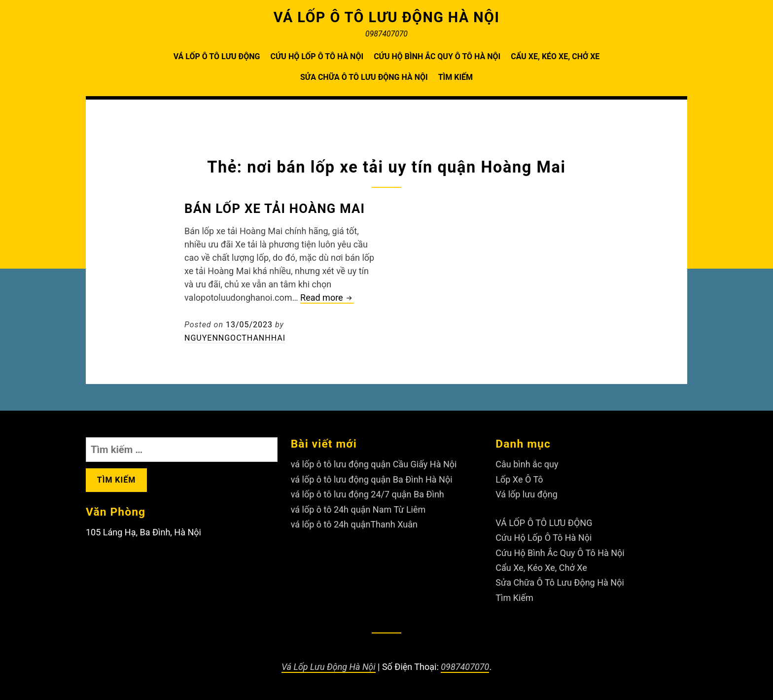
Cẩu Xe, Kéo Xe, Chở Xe (555, 56)
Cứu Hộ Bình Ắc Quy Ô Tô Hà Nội (437, 56)
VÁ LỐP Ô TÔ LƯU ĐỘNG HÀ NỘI (387, 17)
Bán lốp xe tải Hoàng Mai (275, 209)
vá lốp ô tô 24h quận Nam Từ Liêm (358, 509)
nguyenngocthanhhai (235, 338)
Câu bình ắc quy (527, 464)
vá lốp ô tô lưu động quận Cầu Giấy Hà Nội (374, 464)
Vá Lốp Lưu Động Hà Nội (329, 667)
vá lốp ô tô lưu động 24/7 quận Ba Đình (368, 494)
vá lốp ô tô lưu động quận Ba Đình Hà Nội (372, 479)
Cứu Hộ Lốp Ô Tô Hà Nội (317, 56)
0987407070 (465, 667)
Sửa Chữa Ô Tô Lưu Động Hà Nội (364, 77)
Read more (327, 298)
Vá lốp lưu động (527, 494)
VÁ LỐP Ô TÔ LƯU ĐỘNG (217, 56)
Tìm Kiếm (456, 77)
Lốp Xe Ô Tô (519, 479)
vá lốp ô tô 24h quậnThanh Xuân (354, 524)
